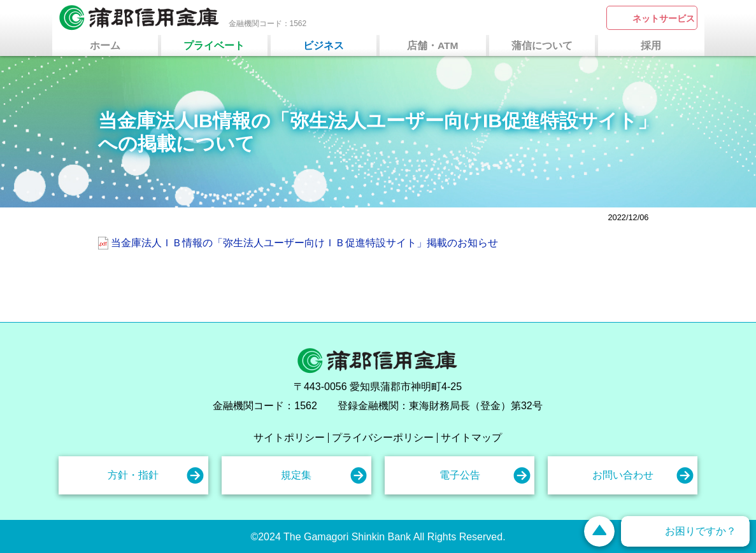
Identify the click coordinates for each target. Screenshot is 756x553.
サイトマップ (471, 438)
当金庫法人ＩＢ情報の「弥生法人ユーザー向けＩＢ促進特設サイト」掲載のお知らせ (304, 243)
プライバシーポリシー (383, 438)
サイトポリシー (289, 438)
